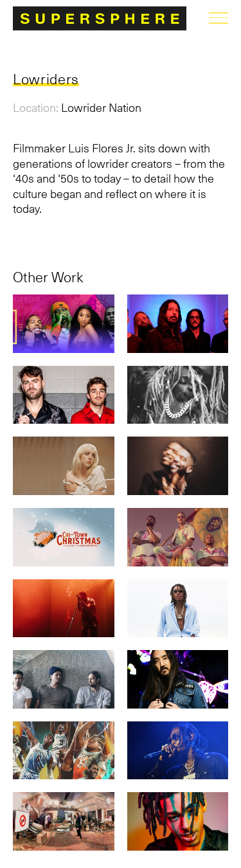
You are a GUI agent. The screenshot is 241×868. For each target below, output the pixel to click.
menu (219, 18)
